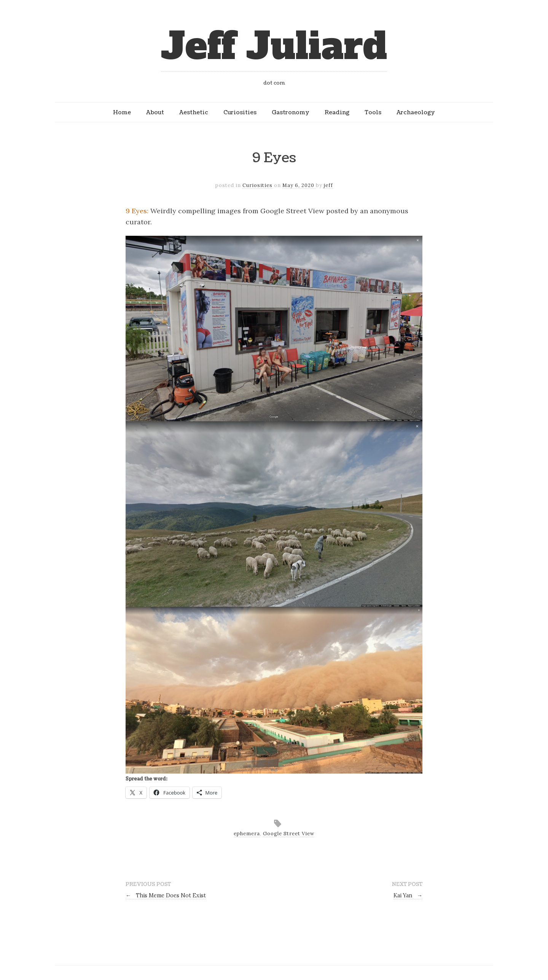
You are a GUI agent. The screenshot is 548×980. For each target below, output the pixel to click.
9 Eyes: (137, 211)
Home (122, 112)
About (155, 112)
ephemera (247, 834)
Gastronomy (291, 112)
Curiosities (240, 112)
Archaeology (416, 112)
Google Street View (289, 834)
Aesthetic (194, 112)
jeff (328, 185)
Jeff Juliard (274, 46)
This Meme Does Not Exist (166, 895)
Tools (373, 112)
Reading (337, 112)
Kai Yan (408, 895)
